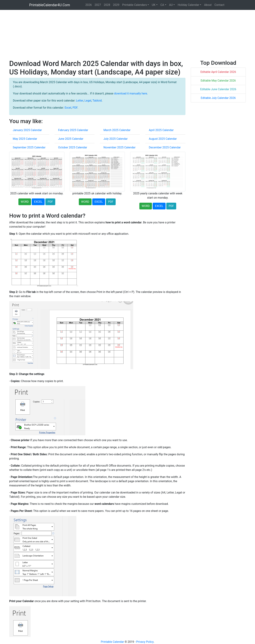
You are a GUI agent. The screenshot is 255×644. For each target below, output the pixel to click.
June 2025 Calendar (71, 139)
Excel (68, 108)
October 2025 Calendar (73, 147)
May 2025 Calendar (25, 139)
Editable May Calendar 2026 (218, 81)
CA (162, 5)
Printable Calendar (112, 642)
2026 (89, 5)
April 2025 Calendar (161, 130)
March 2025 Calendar (117, 130)
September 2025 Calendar (29, 147)
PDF (75, 108)
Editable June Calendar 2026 (218, 89)
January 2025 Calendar (27, 130)
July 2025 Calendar (116, 139)
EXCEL (38, 202)
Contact (219, 5)
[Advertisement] (115, 35)
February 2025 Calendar (73, 130)
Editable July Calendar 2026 (218, 98)
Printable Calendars (134, 5)
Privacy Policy (145, 642)
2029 (116, 5)
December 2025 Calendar (165, 147)
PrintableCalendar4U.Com (50, 5)
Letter (80, 101)
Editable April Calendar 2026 (218, 72)
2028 (107, 5)
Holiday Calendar (188, 5)
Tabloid (97, 101)
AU (171, 5)
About (208, 5)
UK (154, 5)
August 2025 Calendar (163, 139)
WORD (25, 202)
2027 (98, 5)
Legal (88, 101)
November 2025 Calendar (119, 147)
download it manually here (131, 93)
